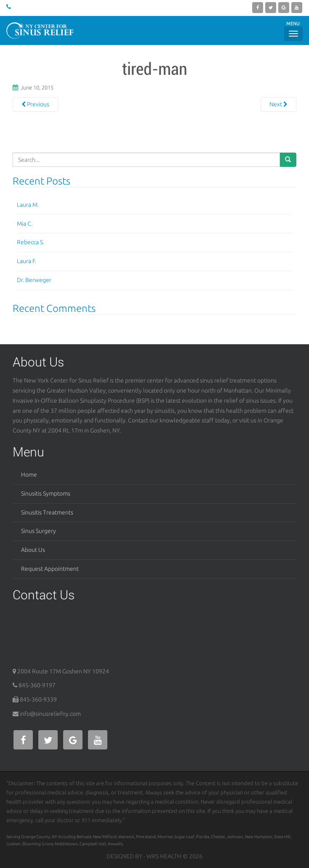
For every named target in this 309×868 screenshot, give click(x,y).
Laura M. (28, 205)
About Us (33, 550)
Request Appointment (50, 569)
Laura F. (27, 261)
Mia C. (25, 224)
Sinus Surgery (39, 531)
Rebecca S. (31, 242)
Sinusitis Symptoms (46, 493)
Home (29, 475)
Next (278, 104)
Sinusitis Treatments (47, 512)
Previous (35, 104)
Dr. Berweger (34, 280)
